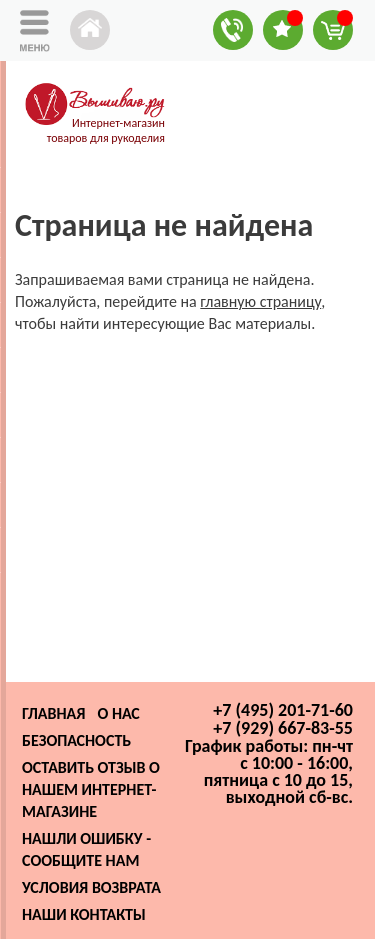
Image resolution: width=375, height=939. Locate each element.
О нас (118, 713)
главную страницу (260, 301)
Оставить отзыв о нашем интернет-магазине (91, 789)
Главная (53, 713)
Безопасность (76, 740)
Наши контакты (84, 914)
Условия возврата (91, 887)
